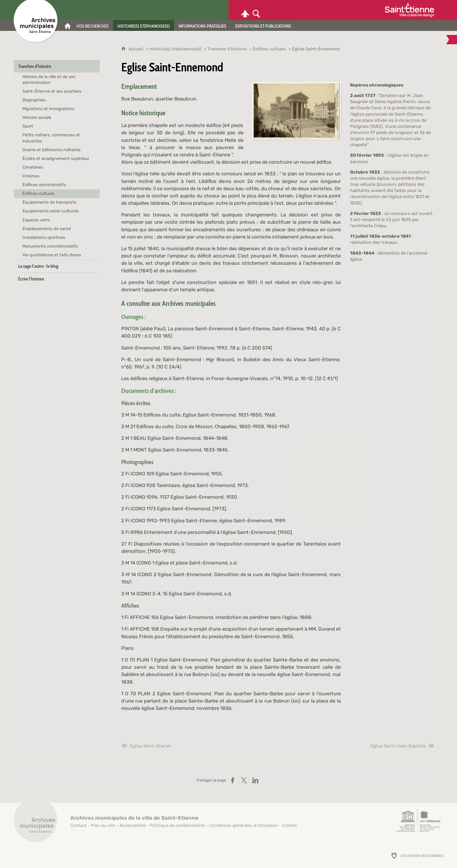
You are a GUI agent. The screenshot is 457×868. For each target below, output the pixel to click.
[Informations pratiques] (202, 25)
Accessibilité (132, 825)
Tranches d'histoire (227, 49)
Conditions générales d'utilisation (243, 825)
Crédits (290, 825)
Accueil (137, 49)
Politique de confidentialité (177, 825)
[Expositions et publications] (263, 25)
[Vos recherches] (93, 25)
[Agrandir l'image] (296, 110)
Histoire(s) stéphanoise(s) (175, 49)
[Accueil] (68, 25)
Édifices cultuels (269, 49)
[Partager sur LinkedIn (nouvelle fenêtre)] (255, 780)
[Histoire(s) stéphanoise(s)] (144, 25)
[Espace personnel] (245, 10)
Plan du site (103, 825)
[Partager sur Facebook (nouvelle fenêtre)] (233, 780)
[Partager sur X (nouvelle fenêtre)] (244, 780)
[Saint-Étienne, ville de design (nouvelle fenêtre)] (419, 822)
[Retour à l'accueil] (36, 823)
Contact (78, 825)
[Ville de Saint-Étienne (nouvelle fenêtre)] (409, 10)
